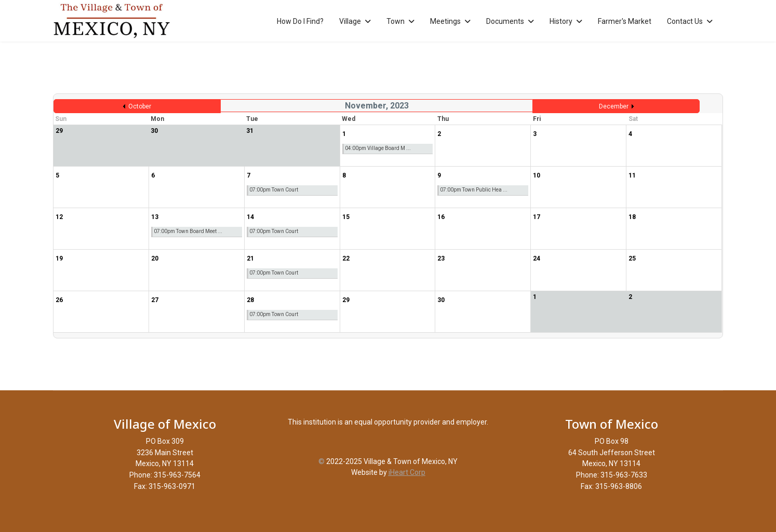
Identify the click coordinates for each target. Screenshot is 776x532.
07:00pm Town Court (274, 190)
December (614, 106)
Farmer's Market (625, 21)
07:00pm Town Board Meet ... (188, 231)
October (140, 106)
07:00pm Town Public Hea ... (474, 190)
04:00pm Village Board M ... (378, 148)
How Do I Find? (300, 21)
